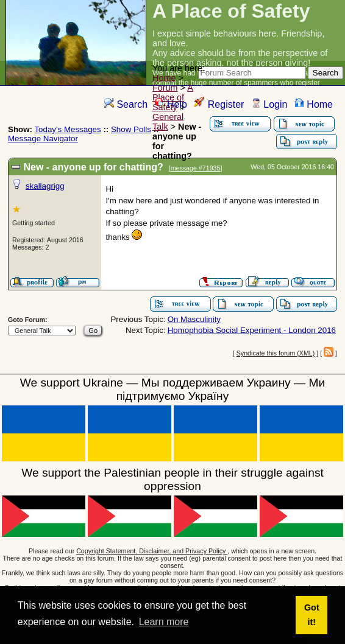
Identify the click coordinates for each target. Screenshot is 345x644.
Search (126, 104)
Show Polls (131, 129)
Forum (165, 88)
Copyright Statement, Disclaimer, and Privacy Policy (152, 551)
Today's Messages (67, 129)
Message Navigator (43, 138)
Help (171, 104)
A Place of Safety (173, 97)
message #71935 (196, 168)
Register (219, 104)
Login (269, 104)
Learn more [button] (164, 622)
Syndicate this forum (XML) (276, 353)
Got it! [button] (312, 615)
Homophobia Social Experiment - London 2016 (252, 330)
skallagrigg (45, 186)
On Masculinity (194, 319)
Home (164, 78)
